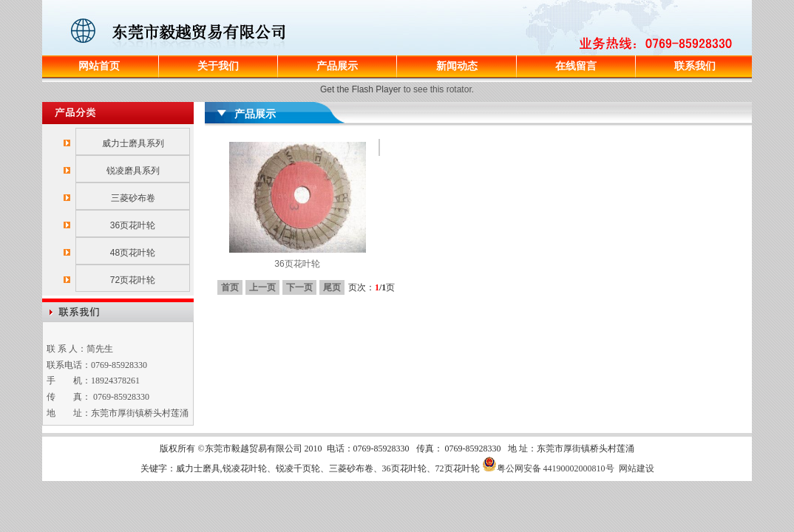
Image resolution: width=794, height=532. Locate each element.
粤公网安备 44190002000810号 (548, 468)
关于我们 (218, 66)
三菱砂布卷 (133, 198)
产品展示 (337, 66)
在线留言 (576, 66)
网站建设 (637, 468)
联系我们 (695, 66)
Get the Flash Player (360, 89)
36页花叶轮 (133, 225)
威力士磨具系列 (133, 143)
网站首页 (99, 66)
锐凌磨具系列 (133, 171)
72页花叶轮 (133, 280)
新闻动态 (457, 66)
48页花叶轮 (133, 253)
